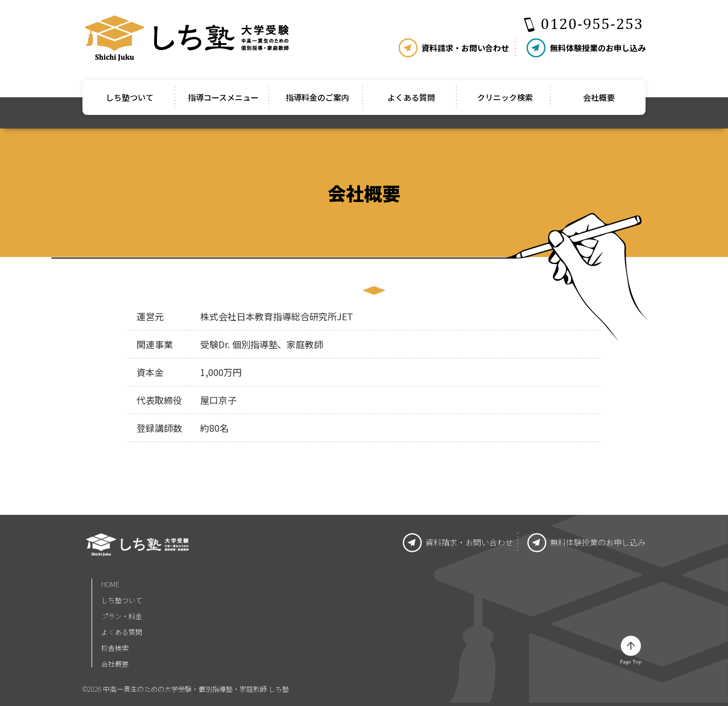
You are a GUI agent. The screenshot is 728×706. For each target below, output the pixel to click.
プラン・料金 (122, 616)
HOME (110, 585)
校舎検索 (115, 648)
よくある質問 (411, 97)
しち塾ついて (130, 97)
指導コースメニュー (223, 97)
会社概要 (599, 97)
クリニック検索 (505, 97)
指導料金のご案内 (317, 97)
